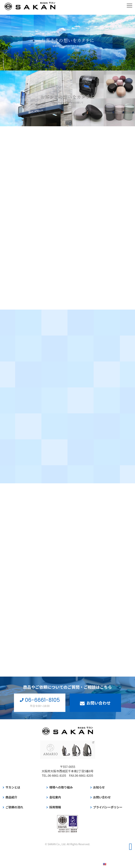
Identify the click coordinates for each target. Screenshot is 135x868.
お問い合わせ (95, 703)
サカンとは (13, 787)
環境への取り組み (61, 787)
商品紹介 (11, 797)
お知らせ (99, 787)
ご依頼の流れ (14, 807)
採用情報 (55, 807)
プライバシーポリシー (108, 807)
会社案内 (55, 797)
